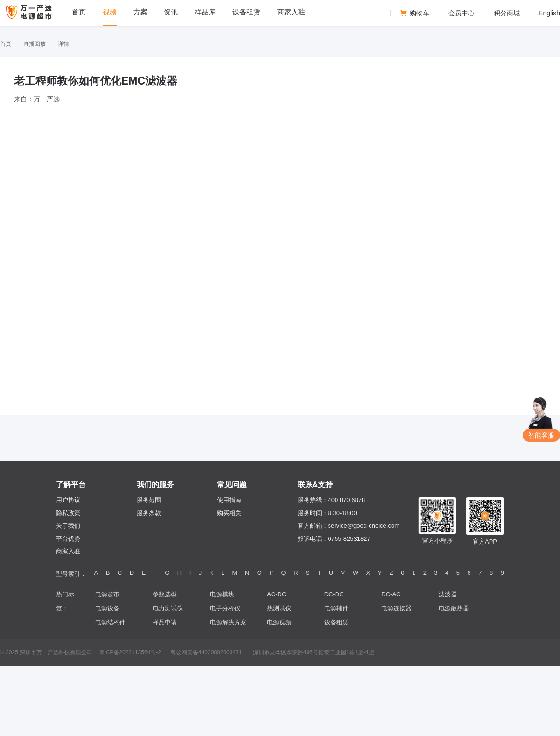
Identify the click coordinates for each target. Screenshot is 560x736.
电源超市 (107, 594)
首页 (6, 44)
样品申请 (165, 622)
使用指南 (229, 500)
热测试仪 (279, 608)
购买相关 (229, 513)
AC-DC (276, 594)
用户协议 (68, 500)
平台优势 (68, 539)
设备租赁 (336, 622)
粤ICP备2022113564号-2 (130, 652)
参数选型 (165, 594)
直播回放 (35, 44)
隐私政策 (68, 513)
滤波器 (448, 594)
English (549, 13)
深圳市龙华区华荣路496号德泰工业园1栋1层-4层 (314, 652)
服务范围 (149, 500)
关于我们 (68, 526)
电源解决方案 (228, 622)
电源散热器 (454, 608)
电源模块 (222, 594)
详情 (63, 44)
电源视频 (279, 622)
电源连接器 (396, 608)
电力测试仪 (168, 608)
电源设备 (107, 608)
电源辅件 (336, 608)
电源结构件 (110, 622)
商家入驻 (68, 551)
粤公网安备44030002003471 (206, 652)
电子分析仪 (225, 608)
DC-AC (391, 594)
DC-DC (334, 594)
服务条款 (149, 513)
